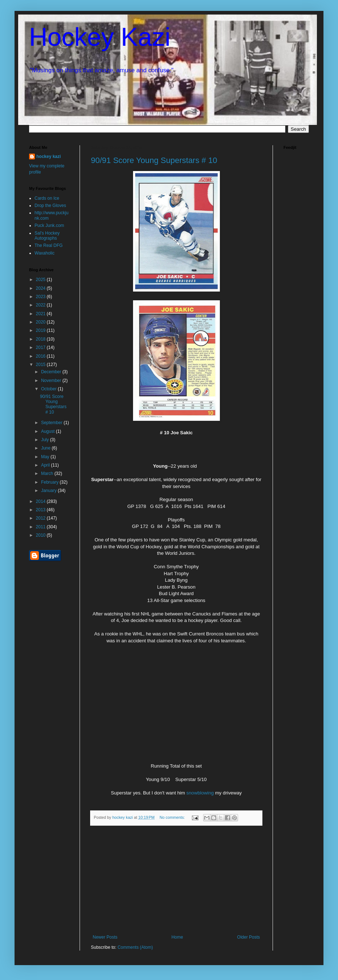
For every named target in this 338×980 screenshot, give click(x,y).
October (49, 389)
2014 (41, 501)
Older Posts (248, 937)
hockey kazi (49, 156)
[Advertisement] (176, 880)
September (52, 423)
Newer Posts (105, 937)
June (46, 448)
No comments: (173, 817)
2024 (41, 288)
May (46, 457)
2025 (41, 280)
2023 (41, 297)
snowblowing (200, 793)
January (49, 491)
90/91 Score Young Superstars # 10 (154, 160)
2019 (41, 330)
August (49, 431)
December (52, 372)
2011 (41, 527)
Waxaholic (45, 253)
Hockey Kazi (100, 37)
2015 (41, 365)
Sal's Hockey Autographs (47, 236)
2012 (41, 518)
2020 (41, 322)
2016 (41, 356)
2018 (41, 339)
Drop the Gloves (50, 206)
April (46, 465)
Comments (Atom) (135, 947)
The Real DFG (49, 245)
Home (177, 937)
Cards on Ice (47, 198)
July (46, 440)
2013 (41, 510)
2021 (41, 314)
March (48, 473)
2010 (41, 535)
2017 (41, 347)
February (50, 482)
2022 (41, 305)
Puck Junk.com (49, 225)
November (52, 381)
